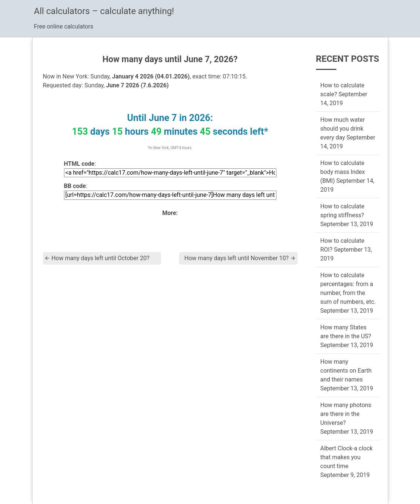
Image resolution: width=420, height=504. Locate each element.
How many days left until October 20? (97, 258)
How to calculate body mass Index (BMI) (343, 172)
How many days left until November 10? (240, 258)
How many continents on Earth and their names (346, 371)
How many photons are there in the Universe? (346, 414)
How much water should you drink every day (343, 129)
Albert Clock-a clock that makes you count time (347, 457)
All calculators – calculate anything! (104, 11)
